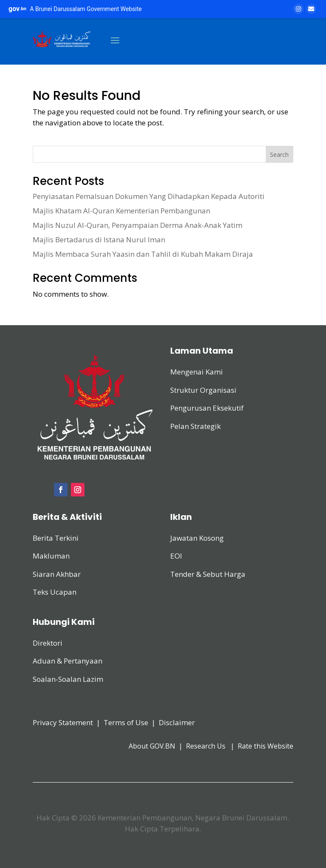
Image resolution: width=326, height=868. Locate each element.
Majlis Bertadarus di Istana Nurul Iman (99, 240)
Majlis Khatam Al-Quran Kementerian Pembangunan (121, 211)
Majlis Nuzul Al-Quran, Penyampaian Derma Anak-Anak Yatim (138, 225)
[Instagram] (298, 9)
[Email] (311, 9)
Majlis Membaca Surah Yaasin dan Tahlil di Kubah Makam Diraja (143, 254)
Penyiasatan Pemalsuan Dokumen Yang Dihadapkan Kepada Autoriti (149, 196)
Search (279, 155)
